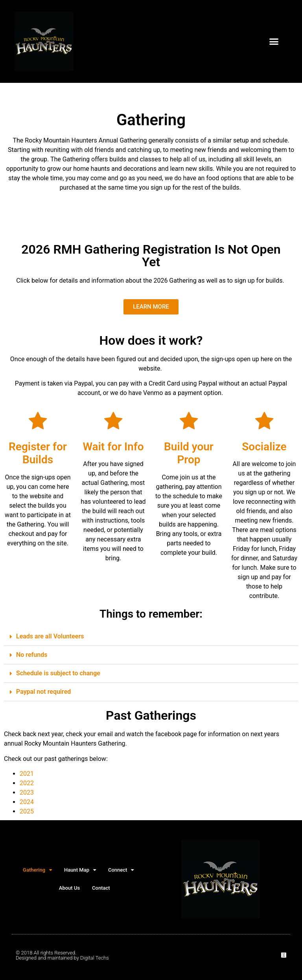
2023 (27, 793)
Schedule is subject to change (58, 673)
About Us (69, 888)
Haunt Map (80, 870)
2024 (27, 802)
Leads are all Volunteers (50, 636)
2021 (27, 774)
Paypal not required (43, 692)
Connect (121, 870)
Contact (101, 888)
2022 (27, 783)
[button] (274, 42)
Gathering (37, 870)
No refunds (32, 655)
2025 (27, 811)
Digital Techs (95, 958)
